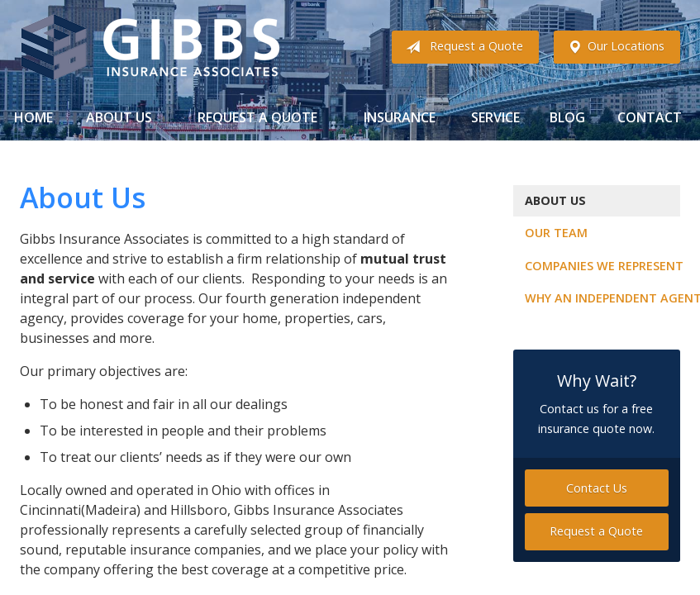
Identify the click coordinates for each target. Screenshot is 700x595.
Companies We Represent (602, 266)
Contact (650, 117)
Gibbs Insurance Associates (150, 47)
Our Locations (613, 47)
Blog (567, 117)
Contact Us (597, 488)
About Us (119, 117)
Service (495, 117)
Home (33, 117)
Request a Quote (461, 47)
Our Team (556, 233)
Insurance (400, 117)
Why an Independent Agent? (602, 298)
